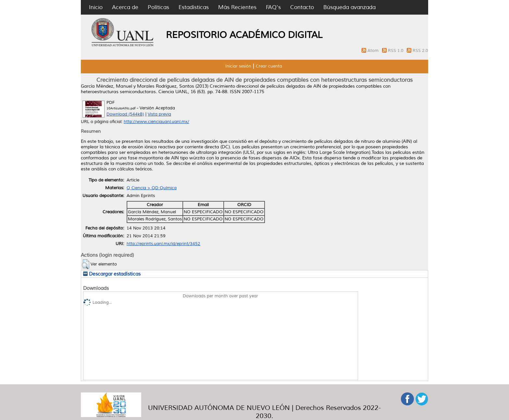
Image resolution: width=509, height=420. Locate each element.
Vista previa (159, 114)
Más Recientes (237, 7)
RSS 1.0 (396, 51)
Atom (374, 51)
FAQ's (273, 7)
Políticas (158, 7)
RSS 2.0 (420, 51)
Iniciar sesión (238, 66)
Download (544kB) (125, 114)
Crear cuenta (269, 66)
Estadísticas (194, 7)
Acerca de (125, 7)
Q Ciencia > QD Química (152, 188)
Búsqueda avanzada (349, 7)
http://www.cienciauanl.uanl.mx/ (156, 122)
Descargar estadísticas (112, 274)
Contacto (302, 7)
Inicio (96, 7)
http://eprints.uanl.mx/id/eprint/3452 (163, 244)
